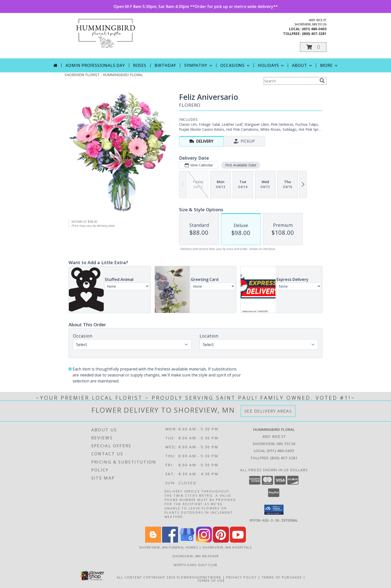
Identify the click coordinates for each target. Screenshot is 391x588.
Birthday (165, 65)
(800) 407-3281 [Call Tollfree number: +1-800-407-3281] (284, 458)
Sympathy (199, 65)
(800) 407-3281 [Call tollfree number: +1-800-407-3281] (314, 34)
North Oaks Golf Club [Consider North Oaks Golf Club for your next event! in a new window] (196, 565)
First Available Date (241, 165)
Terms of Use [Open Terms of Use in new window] (211, 580)
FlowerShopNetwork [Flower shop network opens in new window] (199, 577)
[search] (322, 81)
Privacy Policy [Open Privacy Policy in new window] (242, 577)
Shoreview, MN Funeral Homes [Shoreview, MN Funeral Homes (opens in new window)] (169, 547)
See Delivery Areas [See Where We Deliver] (268, 411)
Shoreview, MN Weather (195, 556)
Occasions (236, 65)
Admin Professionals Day (95, 65)
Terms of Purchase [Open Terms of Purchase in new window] (282, 577)
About (302, 65)
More (329, 65)
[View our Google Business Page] (187, 541)
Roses (140, 65)
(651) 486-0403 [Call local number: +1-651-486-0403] (314, 29)
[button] (313, 47)
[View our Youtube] (238, 541)
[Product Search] (291, 81)
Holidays (271, 65)
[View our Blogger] (153, 541)
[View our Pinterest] (221, 541)
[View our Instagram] (204, 541)
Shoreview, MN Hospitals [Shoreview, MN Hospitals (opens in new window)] (227, 547)
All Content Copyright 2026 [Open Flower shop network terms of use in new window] (146, 577)
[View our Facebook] (170, 541)
